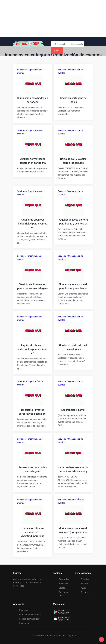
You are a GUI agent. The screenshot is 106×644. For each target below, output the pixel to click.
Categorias (64, 579)
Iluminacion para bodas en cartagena (33, 100)
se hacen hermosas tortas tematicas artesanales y (73, 469)
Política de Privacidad (29, 619)
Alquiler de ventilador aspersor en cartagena (33, 161)
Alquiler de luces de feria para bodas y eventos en (73, 221)
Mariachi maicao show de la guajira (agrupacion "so (73, 530)
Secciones (64, 583)
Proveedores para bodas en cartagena (33, 469)
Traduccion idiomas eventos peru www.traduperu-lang (33, 532)
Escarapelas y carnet (73, 410)
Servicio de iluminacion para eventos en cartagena (33, 286)
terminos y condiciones (30, 614)
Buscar (88, 44)
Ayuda (84, 588)
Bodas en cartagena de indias (73, 100)
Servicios (21, 70)
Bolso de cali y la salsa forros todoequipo (73, 161)
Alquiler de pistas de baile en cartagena (73, 347)
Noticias (85, 583)
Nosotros (23, 610)
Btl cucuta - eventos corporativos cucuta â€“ (33, 412)
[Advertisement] (53, 18)
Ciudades (63, 588)
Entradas (85, 579)
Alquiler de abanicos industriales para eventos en (33, 223)
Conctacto (24, 623)
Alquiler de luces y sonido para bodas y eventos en (73, 286)
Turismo (85, 592)
